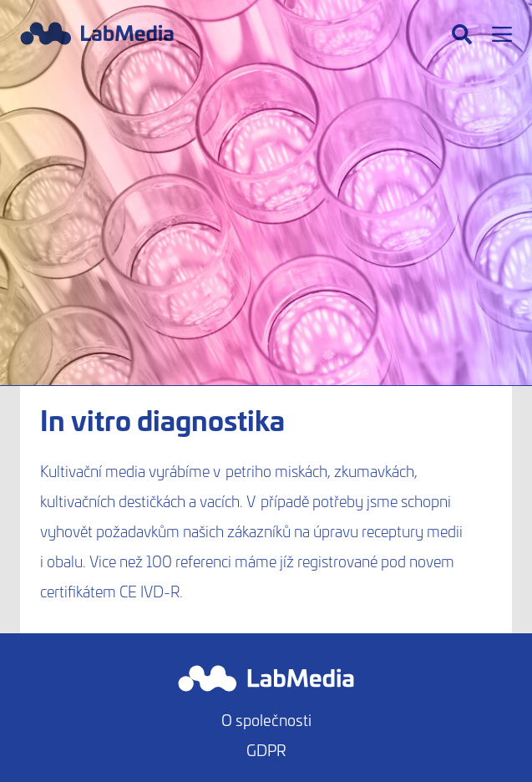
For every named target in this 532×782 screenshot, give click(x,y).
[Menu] (502, 34)
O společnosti (266, 720)
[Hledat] (462, 34)
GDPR (266, 750)
